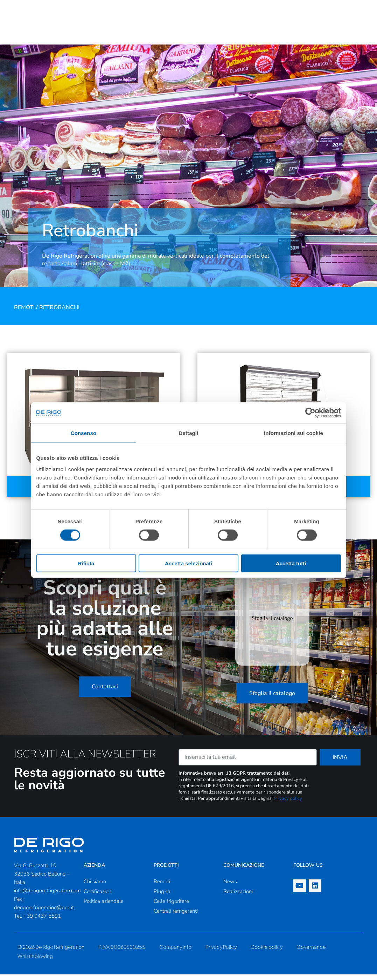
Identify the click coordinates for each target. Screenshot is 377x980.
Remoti (24, 313)
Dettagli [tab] (189, 433)
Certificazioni (98, 897)
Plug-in (162, 897)
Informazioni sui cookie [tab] (294, 433)
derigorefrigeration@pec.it (44, 913)
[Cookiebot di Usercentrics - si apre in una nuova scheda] (310, 413)
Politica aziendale (104, 907)
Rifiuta (86, 563)
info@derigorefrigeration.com (47, 896)
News (230, 887)
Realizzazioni (238, 897)
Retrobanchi (59, 313)
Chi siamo (95, 887)
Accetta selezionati (188, 563)
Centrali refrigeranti (176, 917)
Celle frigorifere (171, 907)
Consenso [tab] (83, 433)
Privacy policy (288, 804)
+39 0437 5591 (42, 921)
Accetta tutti (291, 563)
